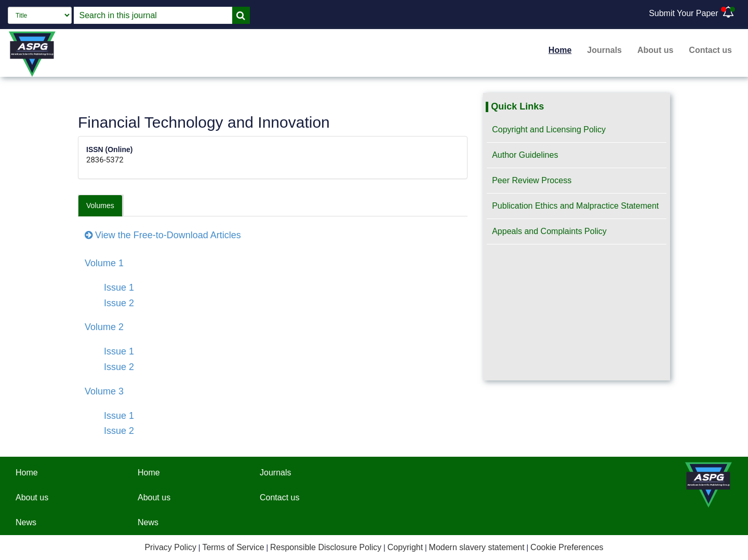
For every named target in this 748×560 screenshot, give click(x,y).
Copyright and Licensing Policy (549, 129)
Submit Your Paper (683, 13)
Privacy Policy (170, 547)
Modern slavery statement (477, 547)
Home (560, 50)
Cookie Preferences (567, 547)
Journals (604, 50)
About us (655, 50)
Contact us (710, 50)
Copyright (405, 547)
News (26, 522)
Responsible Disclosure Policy (326, 547)
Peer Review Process (532, 180)
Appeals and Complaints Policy (549, 231)
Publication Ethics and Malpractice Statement (575, 206)
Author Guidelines (525, 155)
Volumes (100, 206)
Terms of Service (233, 547)
